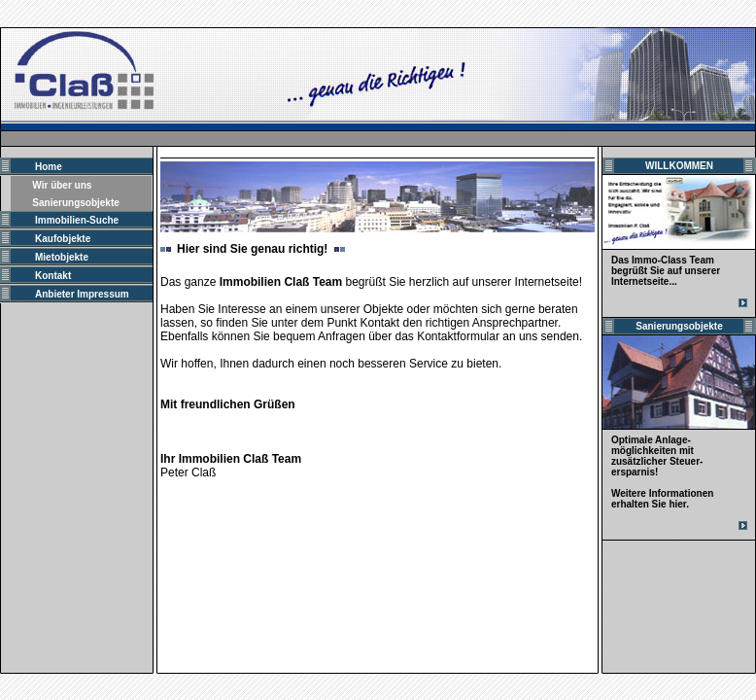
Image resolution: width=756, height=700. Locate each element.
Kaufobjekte (63, 239)
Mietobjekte (62, 257)
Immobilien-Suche (77, 220)
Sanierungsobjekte (75, 203)
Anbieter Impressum (82, 294)
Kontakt (53, 276)
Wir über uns (62, 185)
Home (49, 167)
